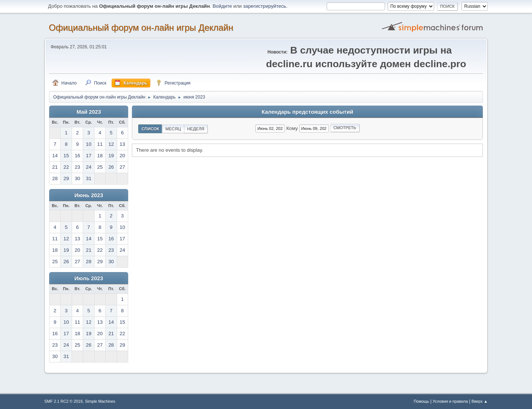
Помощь (422, 401)
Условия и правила (450, 401)
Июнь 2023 (89, 195)
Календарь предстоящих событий (307, 112)
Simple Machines (100, 401)
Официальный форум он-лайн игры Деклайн (141, 28)
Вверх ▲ (480, 401)
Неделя (196, 129)
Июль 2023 (89, 278)
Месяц (173, 129)
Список (150, 129)
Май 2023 (89, 112)
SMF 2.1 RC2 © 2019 (63, 401)
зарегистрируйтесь (265, 6)
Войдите (222, 6)
